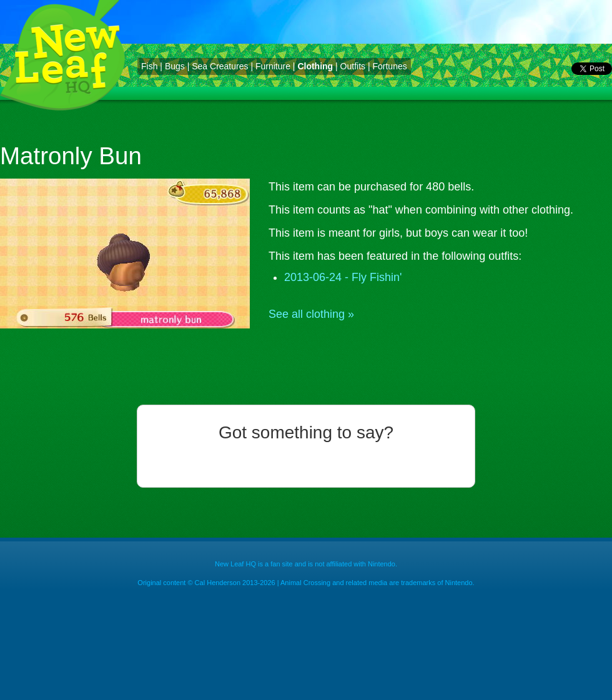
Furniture (273, 66)
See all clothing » (311, 314)
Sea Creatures (220, 66)
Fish (149, 66)
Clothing (315, 66)
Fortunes (389, 66)
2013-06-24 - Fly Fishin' (343, 277)
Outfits (353, 66)
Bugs (175, 66)
